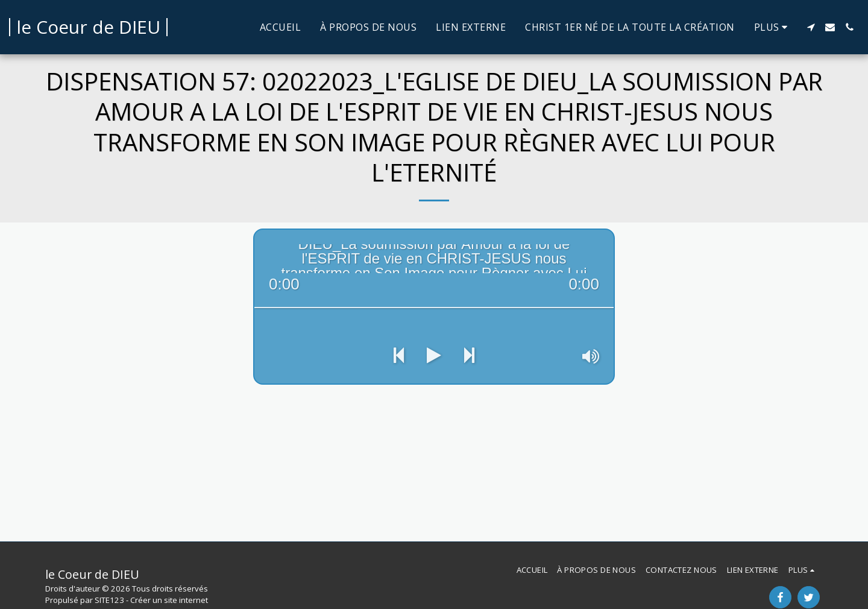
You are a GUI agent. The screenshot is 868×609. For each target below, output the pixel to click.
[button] (811, 27)
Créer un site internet (169, 600)
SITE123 (109, 600)
